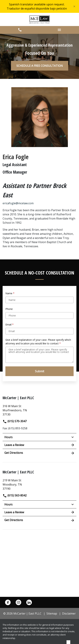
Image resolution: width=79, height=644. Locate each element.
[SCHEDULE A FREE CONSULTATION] (40, 66)
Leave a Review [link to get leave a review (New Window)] (39, 445)
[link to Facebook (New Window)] (8, 602)
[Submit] (39, 371)
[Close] (74, 6)
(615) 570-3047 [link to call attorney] (15, 421)
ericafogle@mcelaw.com (18, 203)
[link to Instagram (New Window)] (18, 602)
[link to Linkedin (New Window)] (29, 602)
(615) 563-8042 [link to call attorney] (15, 495)
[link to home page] (40, 19)
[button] (20, 30)
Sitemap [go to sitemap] (52, 613)
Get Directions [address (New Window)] (39, 453)
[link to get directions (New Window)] (39, 410)
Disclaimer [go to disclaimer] (69, 613)
